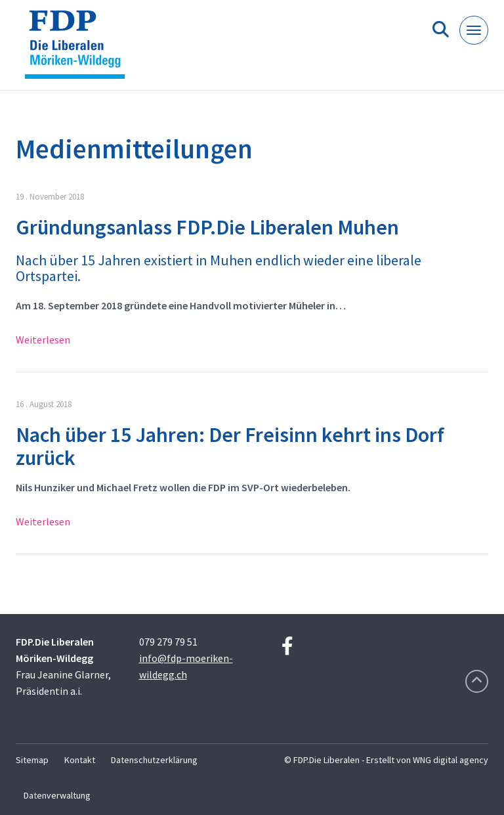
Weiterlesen (43, 340)
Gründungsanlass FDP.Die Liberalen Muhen (207, 227)
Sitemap (32, 760)
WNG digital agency (451, 760)
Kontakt (80, 760)
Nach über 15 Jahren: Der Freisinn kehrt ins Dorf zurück (230, 446)
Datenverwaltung (57, 795)
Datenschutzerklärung (154, 760)
